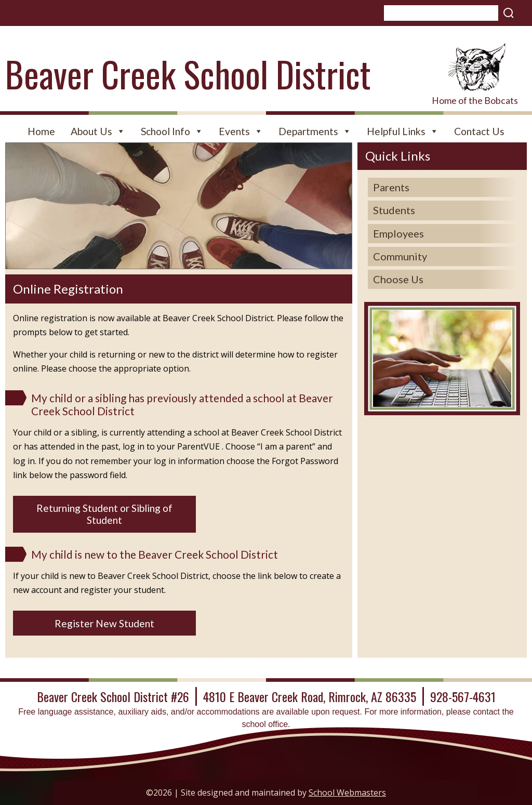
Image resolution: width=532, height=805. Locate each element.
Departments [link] (315, 131)
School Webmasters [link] (347, 793)
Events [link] (241, 131)
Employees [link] (398, 233)
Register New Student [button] (104, 623)
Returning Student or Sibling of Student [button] (104, 514)
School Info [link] (172, 131)
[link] (475, 67)
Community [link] (400, 256)
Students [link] (394, 210)
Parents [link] (391, 187)
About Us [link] (98, 131)
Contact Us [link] (479, 131)
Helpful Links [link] (403, 131)
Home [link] (41, 131)
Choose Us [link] (398, 279)
